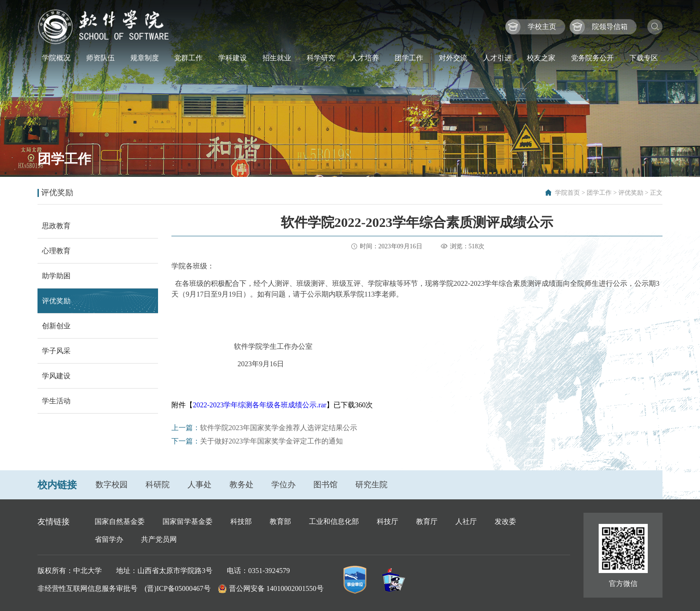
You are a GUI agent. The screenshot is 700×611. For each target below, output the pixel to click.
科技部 (241, 521)
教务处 (242, 485)
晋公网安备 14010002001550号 (276, 588)
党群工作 (188, 58)
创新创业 (56, 326)
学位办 (283, 485)
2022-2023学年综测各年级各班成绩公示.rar (260, 405)
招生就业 (277, 58)
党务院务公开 (592, 58)
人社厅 (466, 521)
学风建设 (56, 376)
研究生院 (371, 485)
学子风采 (56, 351)
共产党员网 (159, 539)
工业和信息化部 (334, 521)
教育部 (280, 521)
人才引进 (497, 58)
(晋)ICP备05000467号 (178, 588)
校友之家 (541, 58)
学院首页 (567, 193)
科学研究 (321, 58)
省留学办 (109, 539)
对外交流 (453, 58)
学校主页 (542, 27)
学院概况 (56, 58)
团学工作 (409, 58)
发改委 (505, 521)
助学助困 (56, 276)
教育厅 (427, 521)
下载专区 (644, 58)
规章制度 (145, 58)
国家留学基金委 (187, 521)
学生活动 (56, 401)
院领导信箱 (610, 27)
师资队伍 (100, 58)
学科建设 (233, 58)
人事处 (200, 485)
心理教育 (56, 251)
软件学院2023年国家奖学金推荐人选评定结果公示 (279, 428)
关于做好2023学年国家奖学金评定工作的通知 (271, 441)
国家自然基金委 (120, 521)
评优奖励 (631, 193)
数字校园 (112, 485)
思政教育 (56, 226)
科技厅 (387, 521)
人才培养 (365, 58)
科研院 (158, 485)
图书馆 (325, 485)
